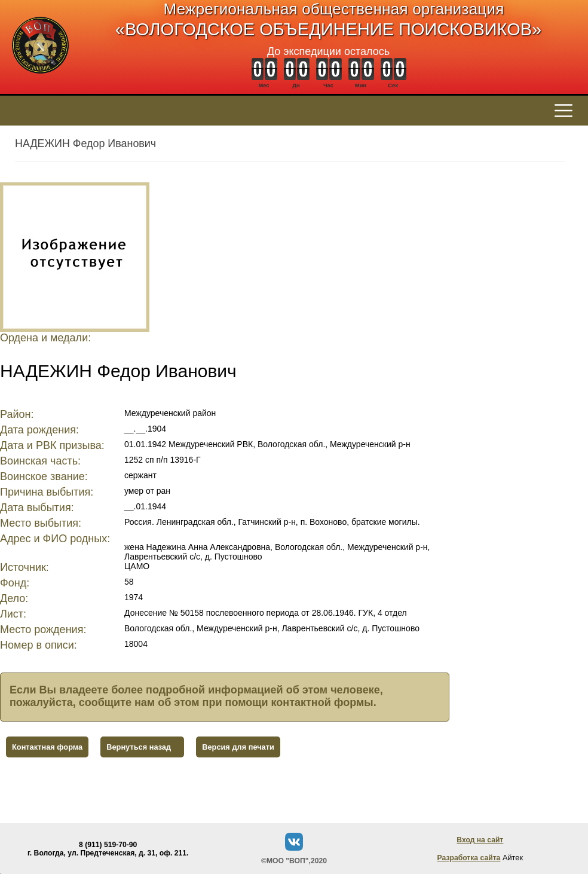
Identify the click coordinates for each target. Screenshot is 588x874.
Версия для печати (238, 747)
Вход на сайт (480, 840)
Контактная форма (47, 747)
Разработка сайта (469, 858)
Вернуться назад (139, 747)
